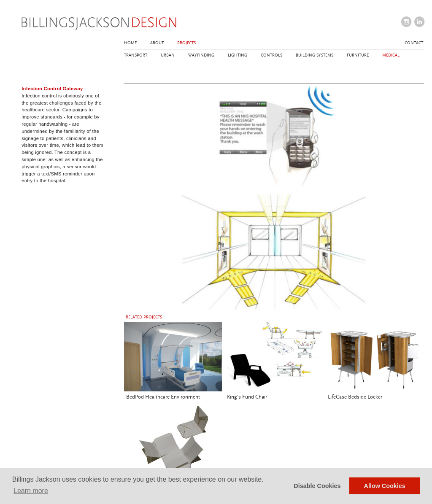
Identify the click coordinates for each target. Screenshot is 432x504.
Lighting (238, 55)
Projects (186, 43)
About (157, 43)
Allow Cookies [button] (385, 486)
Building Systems (315, 55)
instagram (406, 22)
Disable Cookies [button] (317, 486)
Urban (168, 55)
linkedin (420, 22)
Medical (391, 55)
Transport (136, 55)
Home (130, 43)
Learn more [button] (31, 491)
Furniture (358, 55)
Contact (414, 43)
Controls (271, 55)
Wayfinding (201, 55)
